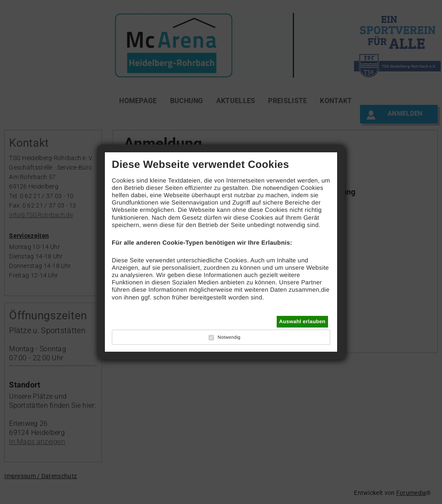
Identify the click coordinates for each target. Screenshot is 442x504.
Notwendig (229, 337)
